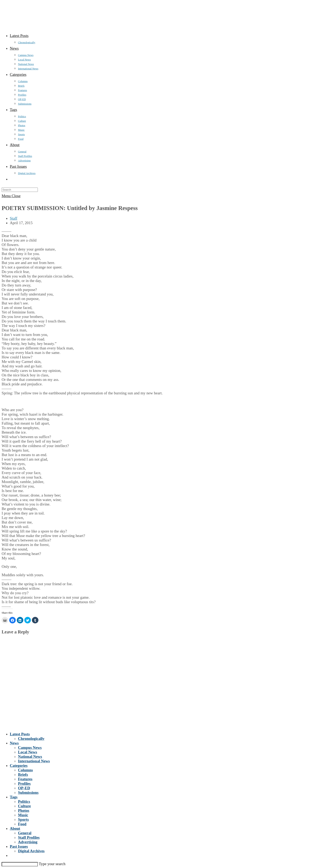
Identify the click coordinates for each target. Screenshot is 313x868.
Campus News (30, 748)
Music (23, 815)
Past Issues (19, 846)
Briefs (23, 775)
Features (25, 779)
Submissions (28, 792)
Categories (19, 766)
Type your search (52, 864)
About (15, 828)
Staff (14, 218)
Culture (24, 806)
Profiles (24, 784)
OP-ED (24, 788)
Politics (24, 801)
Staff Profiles (29, 837)
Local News (27, 752)
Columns (25, 770)
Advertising (28, 842)
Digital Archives (31, 851)
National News (30, 757)
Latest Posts (20, 734)
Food (22, 824)
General (25, 833)
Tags (14, 797)
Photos (24, 810)
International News (34, 761)
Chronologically (31, 739)
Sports (23, 819)
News (14, 743)
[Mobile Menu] (11, 196)
